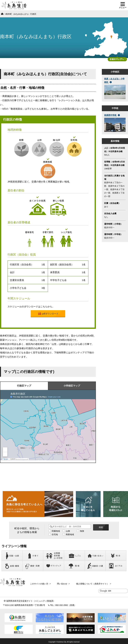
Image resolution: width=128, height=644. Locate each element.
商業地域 (70, 535)
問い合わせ (61, 583)
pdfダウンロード (48, 314)
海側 (82, 531)
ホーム (2, 14)
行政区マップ (24, 386)
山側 (68, 531)
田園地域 (56, 531)
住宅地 (55, 535)
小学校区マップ (72, 386)
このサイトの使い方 (40, 583)
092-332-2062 (62, 604)
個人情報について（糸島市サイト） (90, 583)
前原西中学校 (112, 115)
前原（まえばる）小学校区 (114, 80)
